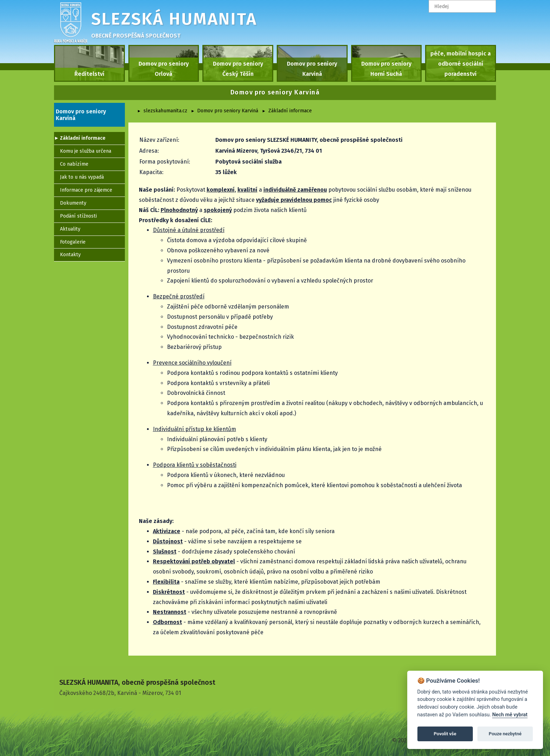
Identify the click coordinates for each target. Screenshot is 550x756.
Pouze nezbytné (505, 734)
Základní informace (290, 111)
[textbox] (462, 6)
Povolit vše (445, 734)
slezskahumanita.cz (165, 111)
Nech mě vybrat (510, 715)
